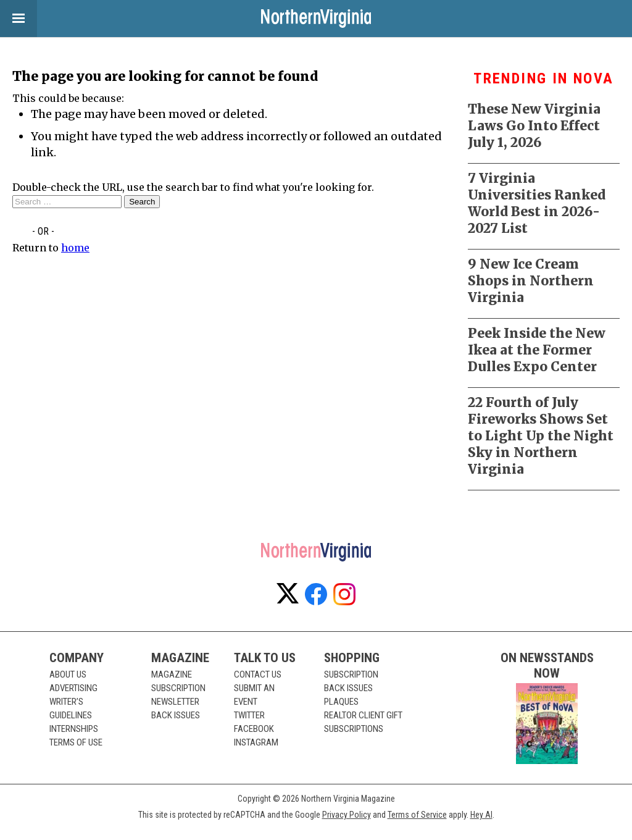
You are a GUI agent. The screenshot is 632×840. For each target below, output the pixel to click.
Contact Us (258, 674)
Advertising (73, 688)
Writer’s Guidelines (71, 708)
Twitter (249, 715)
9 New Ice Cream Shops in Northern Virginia (531, 281)
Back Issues (176, 715)
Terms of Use (76, 742)
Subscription (178, 688)
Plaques (341, 702)
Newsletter (175, 702)
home (75, 248)
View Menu (12, 19)
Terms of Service (417, 815)
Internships (74, 729)
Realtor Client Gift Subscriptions (363, 722)
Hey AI (481, 815)
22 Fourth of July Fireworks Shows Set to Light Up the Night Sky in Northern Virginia (541, 436)
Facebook (254, 729)
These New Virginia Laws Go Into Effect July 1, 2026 (534, 126)
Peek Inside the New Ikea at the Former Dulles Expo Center (537, 350)
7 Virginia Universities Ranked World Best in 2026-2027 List (537, 203)
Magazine (172, 674)
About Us (68, 674)
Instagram (256, 742)
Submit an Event (254, 695)
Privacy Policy (347, 815)
